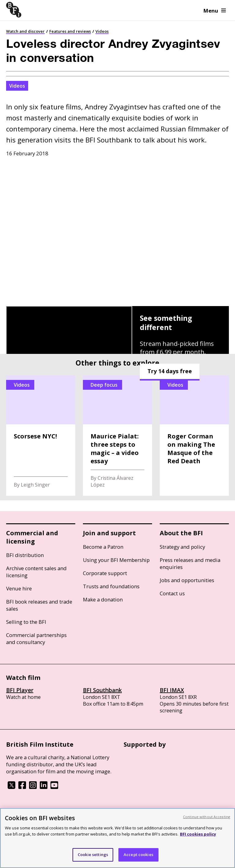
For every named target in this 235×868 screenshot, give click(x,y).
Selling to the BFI (26, 622)
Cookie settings (93, 855)
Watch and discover (25, 31)
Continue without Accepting (207, 817)
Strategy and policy (182, 547)
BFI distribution (25, 555)
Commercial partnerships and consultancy (36, 639)
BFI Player (20, 690)
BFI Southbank (102, 690)
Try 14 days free (170, 371)
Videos (102, 31)
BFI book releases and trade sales (39, 605)
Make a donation (103, 599)
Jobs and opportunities (187, 580)
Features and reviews (70, 31)
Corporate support (105, 573)
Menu (215, 11)
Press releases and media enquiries (190, 563)
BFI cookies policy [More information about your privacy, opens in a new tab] (198, 834)
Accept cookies (138, 855)
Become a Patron (103, 547)
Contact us (172, 593)
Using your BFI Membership (116, 560)
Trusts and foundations (111, 586)
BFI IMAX (172, 690)
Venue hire (19, 588)
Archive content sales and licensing (36, 572)
